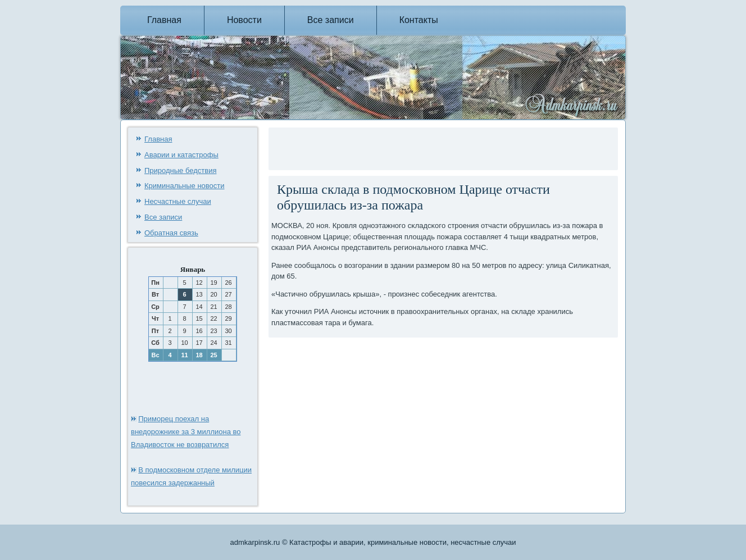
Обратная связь (171, 233)
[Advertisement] (403, 147)
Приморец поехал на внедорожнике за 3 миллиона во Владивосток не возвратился (186, 432)
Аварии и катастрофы (181, 155)
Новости (244, 20)
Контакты (419, 20)
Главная (164, 20)
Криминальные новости (185, 186)
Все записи (331, 20)
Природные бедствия (180, 170)
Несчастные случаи (178, 201)
